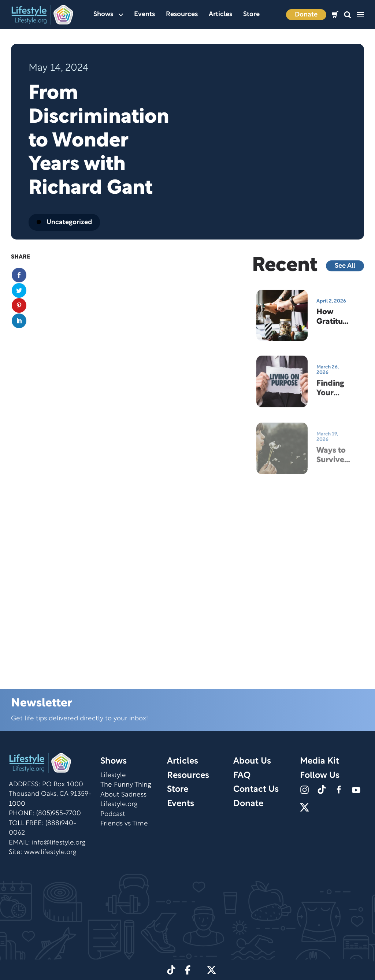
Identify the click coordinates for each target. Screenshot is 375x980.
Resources (182, 14)
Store (251, 14)
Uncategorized (64, 222)
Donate (306, 15)
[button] (348, 15)
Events (144, 14)
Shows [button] (108, 14)
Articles (220, 14)
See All (345, 266)
